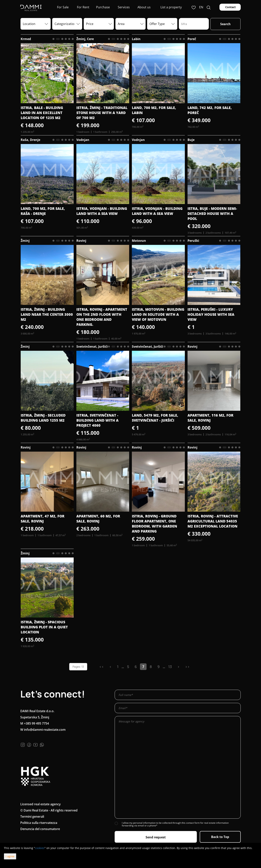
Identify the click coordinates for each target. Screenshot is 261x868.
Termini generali (32, 817)
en (201, 7)
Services (123, 7)
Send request (156, 837)
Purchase (103, 7)
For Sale (62, 7)
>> (187, 667)
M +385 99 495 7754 (35, 723)
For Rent (83, 7)
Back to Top (220, 837)
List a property (171, 7)
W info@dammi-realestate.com (43, 730)
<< (101, 667)
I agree (10, 856)
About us (144, 7)
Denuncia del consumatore (40, 829)
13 (170, 667)
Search (225, 24)
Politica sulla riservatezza (39, 823)
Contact (230, 7)
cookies (40, 848)
